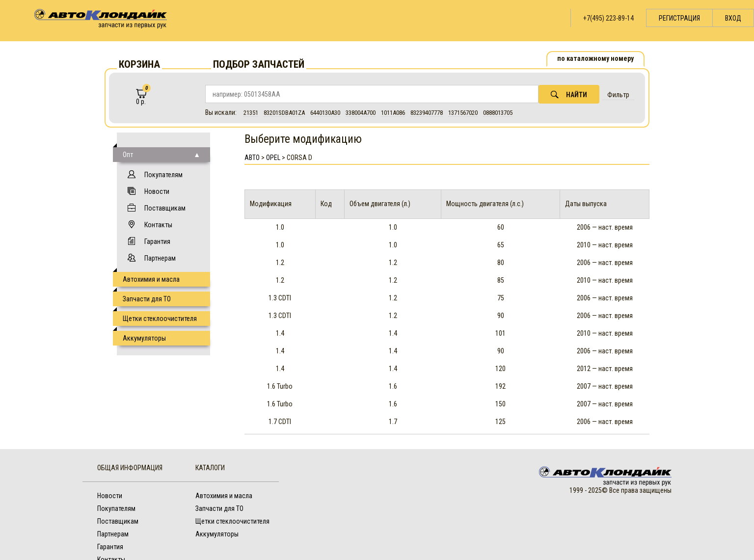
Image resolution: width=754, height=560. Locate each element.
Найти (569, 94)
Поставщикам (165, 208)
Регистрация (679, 18)
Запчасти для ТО (147, 299)
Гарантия (157, 241)
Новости (157, 191)
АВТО (252, 158)
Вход (733, 18)
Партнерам (160, 258)
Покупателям (163, 175)
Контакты (158, 225)
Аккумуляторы (144, 338)
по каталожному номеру (595, 58)
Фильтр (618, 95)
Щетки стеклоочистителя (160, 319)
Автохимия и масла (151, 279)
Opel (273, 158)
